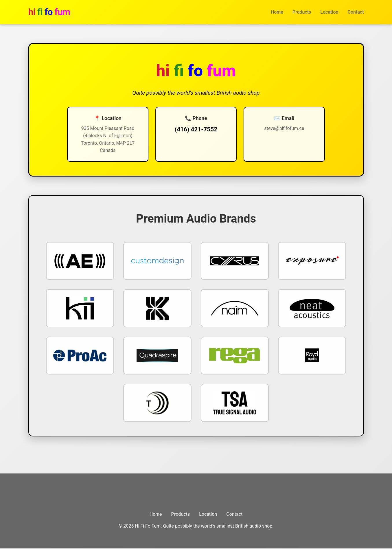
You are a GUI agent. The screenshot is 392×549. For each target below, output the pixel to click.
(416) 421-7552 (196, 129)
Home (277, 12)
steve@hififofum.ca (275, 128)
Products (302, 12)
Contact (356, 12)
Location (329, 12)
